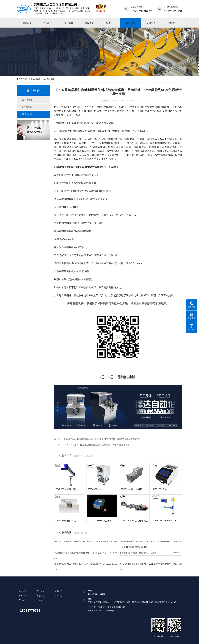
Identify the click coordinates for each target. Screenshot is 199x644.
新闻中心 (40, 79)
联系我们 (40, 600)
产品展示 (40, 591)
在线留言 (23, 600)
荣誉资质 (23, 596)
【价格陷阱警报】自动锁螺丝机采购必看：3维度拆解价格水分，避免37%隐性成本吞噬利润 (101, 439)
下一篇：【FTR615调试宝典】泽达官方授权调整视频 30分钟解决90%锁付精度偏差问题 (92, 445)
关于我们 (58, 591)
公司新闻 (27, 100)
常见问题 (51, 79)
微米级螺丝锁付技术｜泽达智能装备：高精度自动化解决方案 (80, 541)
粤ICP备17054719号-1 (105, 611)
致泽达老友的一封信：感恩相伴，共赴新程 (138, 553)
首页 (31, 79)
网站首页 (23, 591)
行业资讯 (27, 107)
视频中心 (40, 596)
